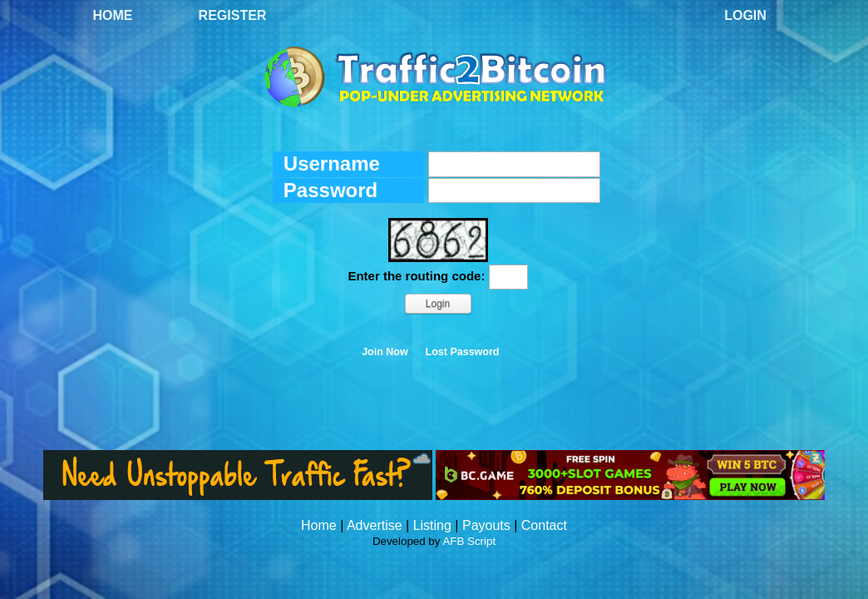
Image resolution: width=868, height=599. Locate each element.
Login (745, 15)
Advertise (375, 525)
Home (113, 15)
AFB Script (469, 541)
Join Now (385, 352)
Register (233, 15)
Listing (432, 525)
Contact (544, 525)
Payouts (486, 525)
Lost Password (463, 352)
